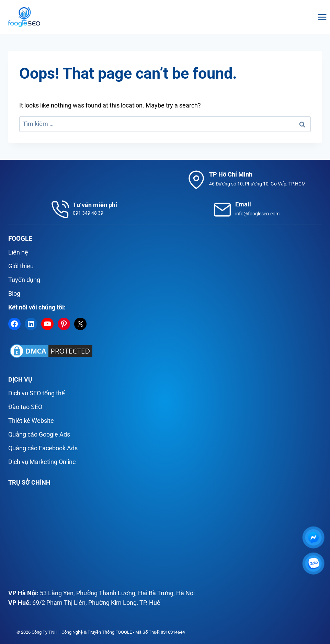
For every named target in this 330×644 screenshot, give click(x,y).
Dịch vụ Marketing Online (42, 462)
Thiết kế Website (31, 421)
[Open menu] (322, 17)
